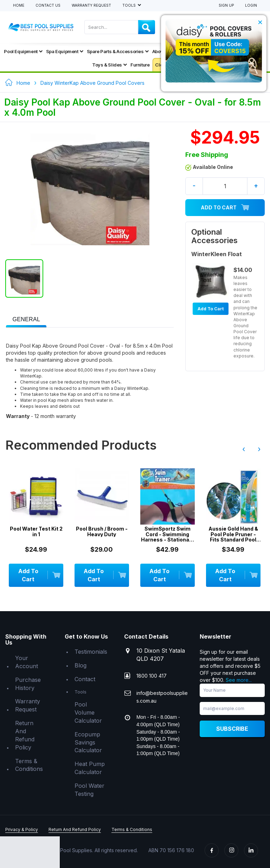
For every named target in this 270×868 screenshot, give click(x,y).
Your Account (27, 662)
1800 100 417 (152, 676)
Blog (81, 665)
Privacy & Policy (22, 829)
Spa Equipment (65, 51)
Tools (130, 5)
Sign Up (226, 5)
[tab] (26, 319)
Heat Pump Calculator (90, 768)
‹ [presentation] (244, 449)
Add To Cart (225, 208)
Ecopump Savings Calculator (88, 742)
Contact (85, 679)
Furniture (140, 65)
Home (19, 5)
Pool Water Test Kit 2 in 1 (36, 531)
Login (251, 5)
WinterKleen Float (217, 254)
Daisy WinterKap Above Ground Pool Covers (92, 83)
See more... (239, 680)
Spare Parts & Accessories (118, 51)
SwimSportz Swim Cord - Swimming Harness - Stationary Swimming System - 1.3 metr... (168, 534)
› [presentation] (259, 449)
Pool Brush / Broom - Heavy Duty (102, 531)
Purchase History (28, 684)
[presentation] (26, 320)
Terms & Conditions (29, 765)
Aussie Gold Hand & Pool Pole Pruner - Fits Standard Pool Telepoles (233, 534)
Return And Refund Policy (25, 735)
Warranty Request (91, 5)
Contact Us (48, 5)
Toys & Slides (110, 65)
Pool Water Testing (89, 790)
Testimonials (91, 652)
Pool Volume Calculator (88, 712)
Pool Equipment (23, 51)
